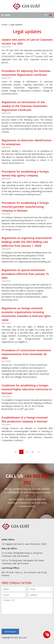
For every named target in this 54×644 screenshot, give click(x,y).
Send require (10, 632)
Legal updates (16, 25)
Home (4, 25)
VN (50, 15)
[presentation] (23, 622)
